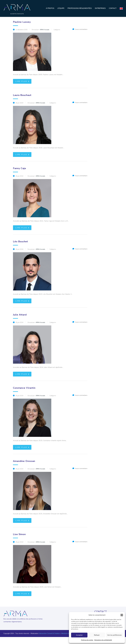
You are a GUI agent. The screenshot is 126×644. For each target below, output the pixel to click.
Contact (113, 8)
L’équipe (61, 8)
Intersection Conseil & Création (49, 633)
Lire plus (22, 81)
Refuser (97, 635)
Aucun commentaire (80, 29)
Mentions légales (67, 633)
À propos (50, 8)
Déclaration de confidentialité (103, 640)
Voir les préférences (114, 635)
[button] (122, 615)
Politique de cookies (87, 640)
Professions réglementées (80, 8)
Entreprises (100, 8)
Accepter (79, 635)
